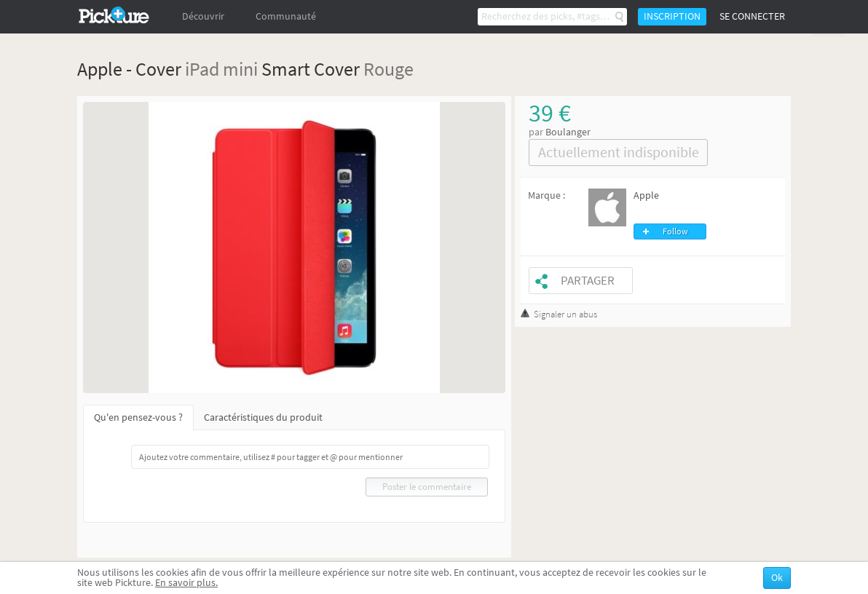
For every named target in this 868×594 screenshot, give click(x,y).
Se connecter (752, 16)
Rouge (388, 69)
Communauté (286, 16)
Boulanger (568, 132)
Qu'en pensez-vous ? (138, 417)
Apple (646, 195)
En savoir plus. (186, 583)
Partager (588, 281)
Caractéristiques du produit (263, 417)
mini (240, 69)
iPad (202, 69)
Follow (675, 231)
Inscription (672, 16)
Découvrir (203, 16)
